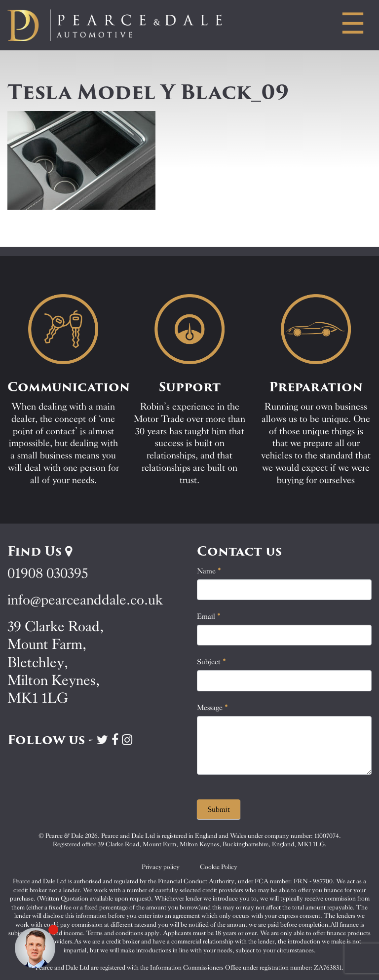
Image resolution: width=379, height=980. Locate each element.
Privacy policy (161, 867)
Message (212, 708)
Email (209, 616)
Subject (211, 662)
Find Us (40, 551)
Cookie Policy (219, 867)
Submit (219, 809)
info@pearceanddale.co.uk (85, 600)
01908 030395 (48, 573)
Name (209, 571)
